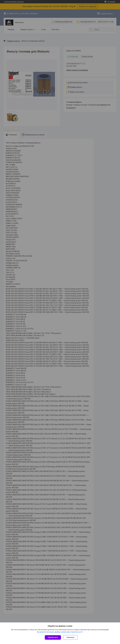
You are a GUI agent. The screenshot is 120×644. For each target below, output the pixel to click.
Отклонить (70, 637)
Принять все (53, 637)
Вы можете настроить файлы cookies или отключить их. (59, 632)
